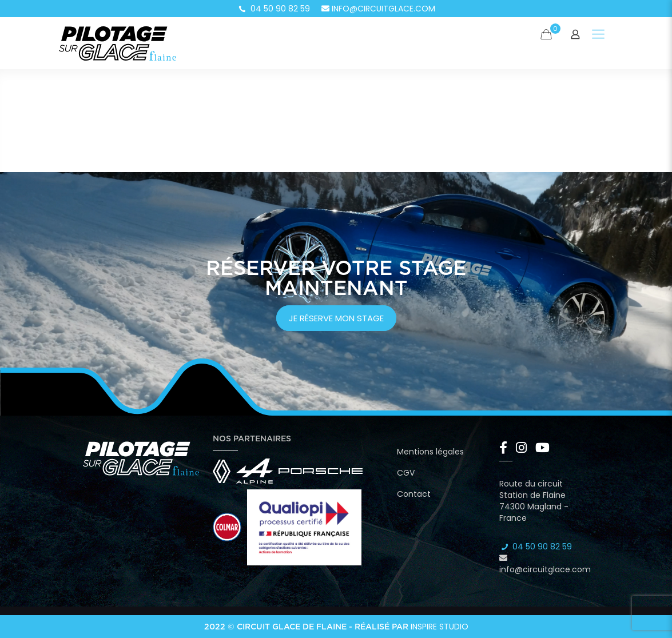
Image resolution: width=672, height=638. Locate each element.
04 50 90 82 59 (273, 9)
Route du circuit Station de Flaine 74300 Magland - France (534, 501)
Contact (414, 494)
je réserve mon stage (336, 318)
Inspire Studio (440, 627)
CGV (406, 473)
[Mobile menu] (598, 34)
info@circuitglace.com (378, 9)
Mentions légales (430, 452)
